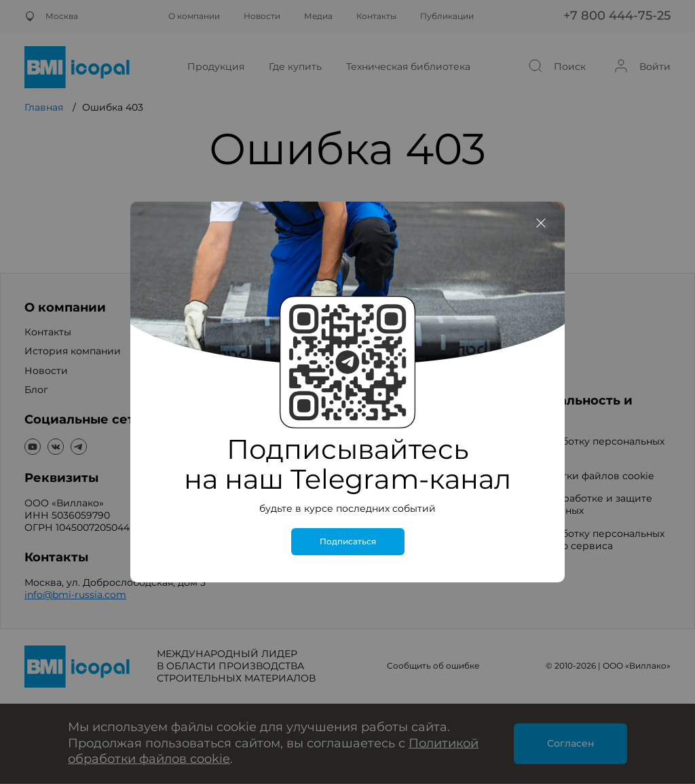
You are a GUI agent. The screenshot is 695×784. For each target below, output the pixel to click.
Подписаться (348, 542)
